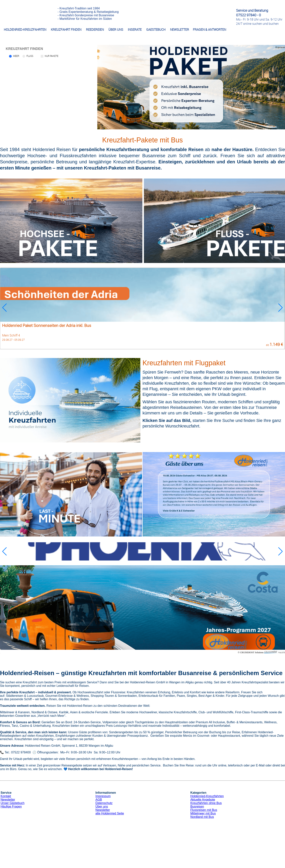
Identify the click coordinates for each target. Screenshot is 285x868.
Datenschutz (104, 803)
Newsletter (8, 800)
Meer (16, 56)
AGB (99, 800)
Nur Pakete (52, 56)
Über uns (102, 806)
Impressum (103, 796)
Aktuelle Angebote (203, 800)
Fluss (30, 56)
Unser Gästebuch (13, 803)
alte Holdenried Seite (110, 813)
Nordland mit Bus (202, 817)
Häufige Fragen (11, 806)
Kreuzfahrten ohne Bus (206, 803)
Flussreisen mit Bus (204, 810)
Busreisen (197, 806)
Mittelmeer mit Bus (203, 813)
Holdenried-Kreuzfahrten (207, 796)
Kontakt (6, 796)
